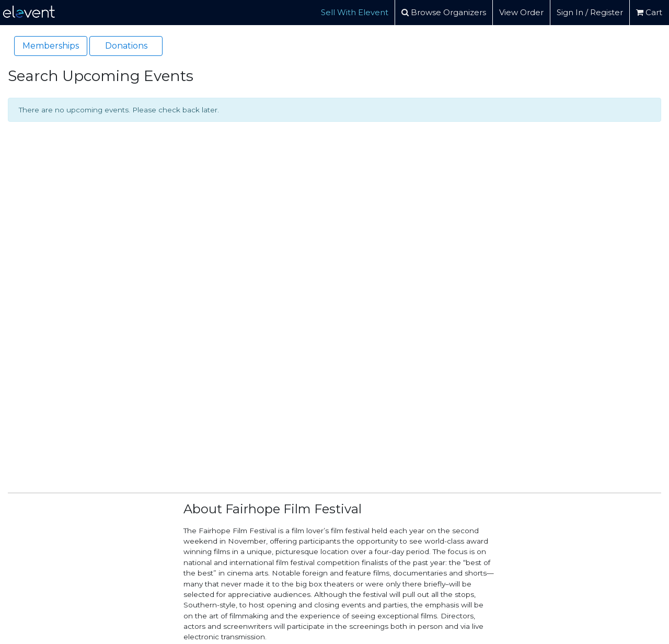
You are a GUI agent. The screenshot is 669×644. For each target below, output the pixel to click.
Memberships (51, 46)
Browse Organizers (444, 12)
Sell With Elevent (355, 12)
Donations (126, 46)
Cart (649, 12)
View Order (521, 12)
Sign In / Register (590, 12)
